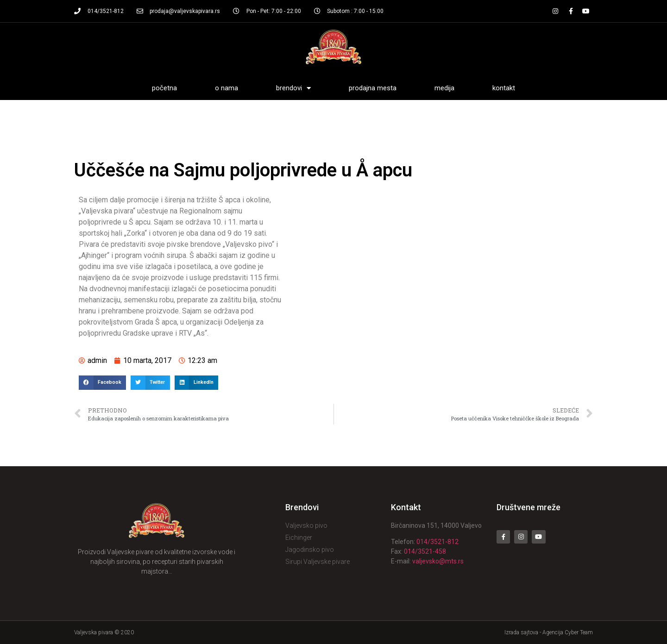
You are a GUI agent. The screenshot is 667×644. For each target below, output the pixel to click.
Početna (164, 88)
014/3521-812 (437, 542)
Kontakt (504, 88)
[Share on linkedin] (196, 383)
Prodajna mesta (373, 88)
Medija (444, 88)
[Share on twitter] (150, 383)
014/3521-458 (425, 551)
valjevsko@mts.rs (438, 561)
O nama (227, 88)
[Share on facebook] (102, 383)
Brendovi (293, 88)
